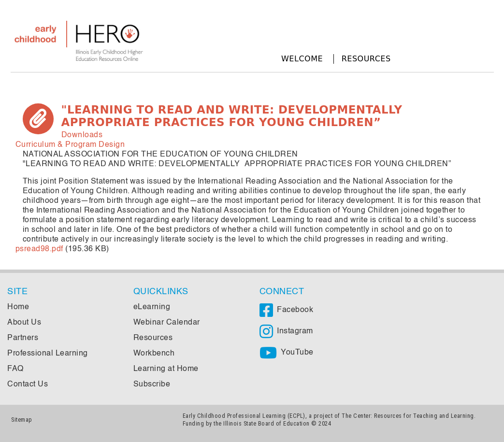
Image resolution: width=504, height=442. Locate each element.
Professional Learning (48, 354)
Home (18, 307)
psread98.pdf (39, 249)
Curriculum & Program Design (70, 145)
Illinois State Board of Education (266, 423)
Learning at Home (166, 369)
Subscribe (152, 385)
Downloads (82, 135)
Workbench (154, 354)
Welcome (302, 59)
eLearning (152, 307)
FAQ (15, 369)
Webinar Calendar (167, 323)
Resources (366, 59)
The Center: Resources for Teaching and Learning (408, 416)
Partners (23, 338)
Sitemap (22, 420)
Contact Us (28, 385)
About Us (24, 323)
